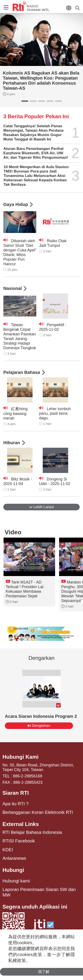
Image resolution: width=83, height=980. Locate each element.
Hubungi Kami (20, 757)
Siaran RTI (16, 793)
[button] (25, 101)
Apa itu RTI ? (15, 804)
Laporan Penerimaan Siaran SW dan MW (39, 892)
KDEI (8, 850)
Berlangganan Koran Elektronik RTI (38, 812)
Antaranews (14, 858)
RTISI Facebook (19, 841)
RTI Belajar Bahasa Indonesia (32, 832)
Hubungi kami (16, 881)
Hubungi (13, 870)
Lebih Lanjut (41, 507)
